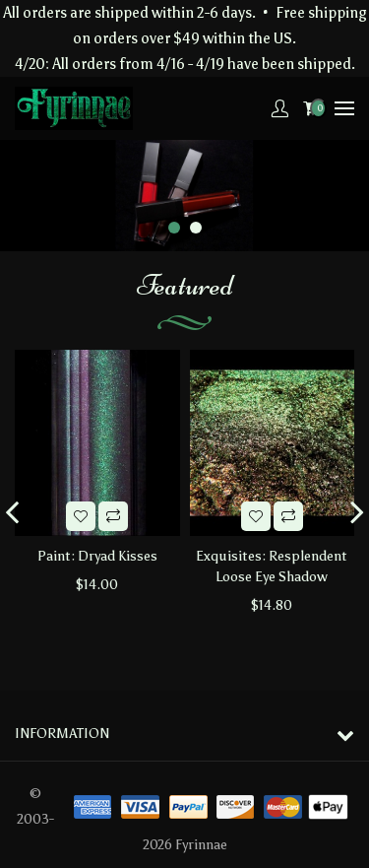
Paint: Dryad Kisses (97, 556)
